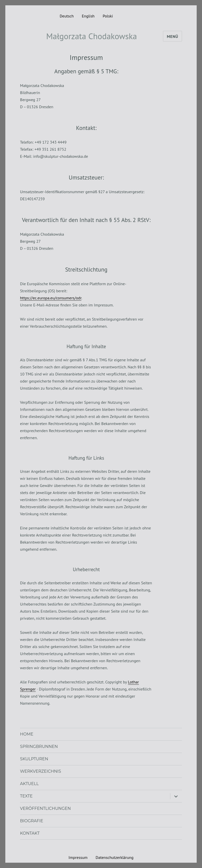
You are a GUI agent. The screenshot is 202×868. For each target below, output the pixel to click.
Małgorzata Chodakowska (91, 36)
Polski (108, 16)
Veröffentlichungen (45, 808)
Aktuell (29, 784)
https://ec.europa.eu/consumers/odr (51, 298)
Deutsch (67, 16)
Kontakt (30, 833)
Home (27, 734)
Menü (172, 36)
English (88, 16)
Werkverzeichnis (41, 771)
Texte (26, 796)
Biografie (32, 821)
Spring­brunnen (39, 747)
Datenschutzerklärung (114, 857)
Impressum (78, 857)
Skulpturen (34, 759)
